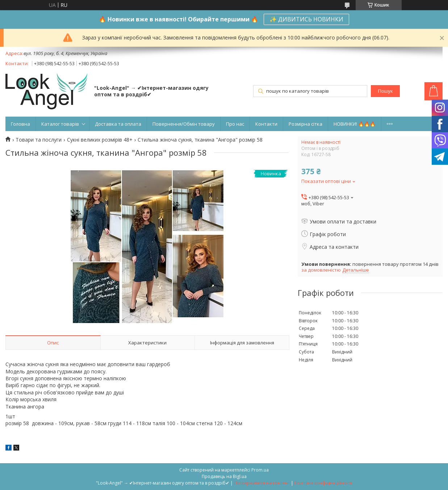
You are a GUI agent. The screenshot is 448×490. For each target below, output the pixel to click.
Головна (20, 124)
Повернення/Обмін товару (184, 124)
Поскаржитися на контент (262, 483)
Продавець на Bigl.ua (224, 476)
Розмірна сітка (305, 124)
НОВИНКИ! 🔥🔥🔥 (355, 124)
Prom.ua (260, 470)
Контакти (266, 124)
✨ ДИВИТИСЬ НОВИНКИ (306, 19)
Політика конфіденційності (323, 483)
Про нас (235, 124)
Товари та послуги (39, 140)
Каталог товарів (60, 124)
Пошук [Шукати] (385, 91)
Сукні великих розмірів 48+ (100, 140)
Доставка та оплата (118, 124)
